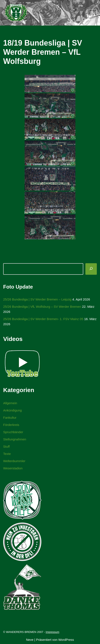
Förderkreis (11, 425)
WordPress (66, 640)
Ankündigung (12, 410)
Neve (30, 640)
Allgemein (10, 403)
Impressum (53, 632)
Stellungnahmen (15, 439)
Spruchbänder (13, 432)
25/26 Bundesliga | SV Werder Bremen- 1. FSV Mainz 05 (43, 319)
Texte (7, 454)
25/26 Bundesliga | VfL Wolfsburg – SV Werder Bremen (42, 307)
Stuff (6, 446)
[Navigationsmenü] (92, 13)
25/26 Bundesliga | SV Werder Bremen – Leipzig (37, 299)
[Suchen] (91, 269)
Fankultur (10, 418)
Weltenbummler (14, 461)
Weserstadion (13, 468)
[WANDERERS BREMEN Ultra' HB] (16, 13)
